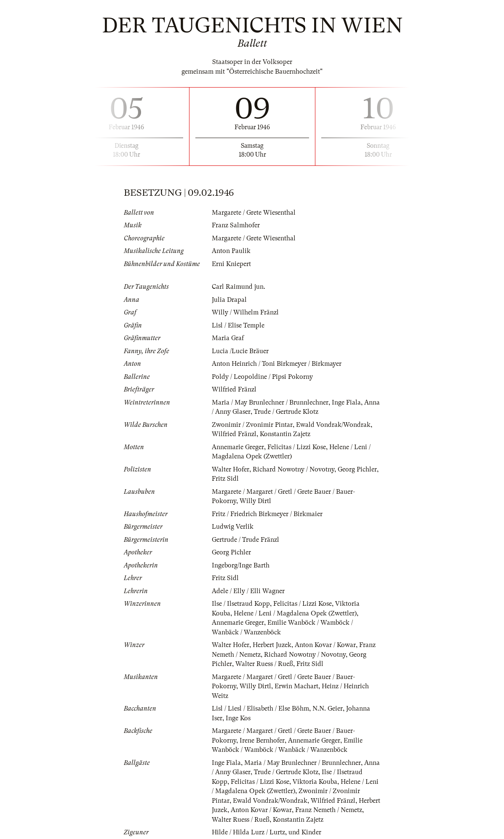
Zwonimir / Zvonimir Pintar (252, 425)
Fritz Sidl (225, 479)
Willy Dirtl (255, 501)
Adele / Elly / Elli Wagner (248, 591)
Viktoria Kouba (315, 782)
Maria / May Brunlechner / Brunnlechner (270, 402)
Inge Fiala (346, 402)
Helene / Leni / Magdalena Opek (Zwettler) (295, 613)
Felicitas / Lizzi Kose (297, 447)
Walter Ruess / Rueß (264, 664)
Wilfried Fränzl (234, 389)
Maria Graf (228, 338)
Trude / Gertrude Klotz (286, 412)
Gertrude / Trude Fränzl (245, 540)
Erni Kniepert (231, 264)
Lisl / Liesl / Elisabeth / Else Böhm (260, 708)
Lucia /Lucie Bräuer (240, 351)
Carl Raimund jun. (239, 287)
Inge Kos (238, 718)
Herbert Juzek (272, 645)
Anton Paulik (231, 251)
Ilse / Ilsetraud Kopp (241, 604)
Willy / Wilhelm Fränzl (245, 312)
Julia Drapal (229, 300)
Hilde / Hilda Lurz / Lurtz (248, 832)
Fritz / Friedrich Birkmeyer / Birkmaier (267, 514)
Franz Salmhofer (236, 225)
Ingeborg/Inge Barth (241, 565)
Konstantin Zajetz (285, 434)
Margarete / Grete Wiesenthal (254, 213)
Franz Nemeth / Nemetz (329, 810)
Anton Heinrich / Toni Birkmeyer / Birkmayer (277, 364)
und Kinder (305, 832)
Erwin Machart (296, 686)
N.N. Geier (328, 708)
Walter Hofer (231, 469)
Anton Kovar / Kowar (325, 645)
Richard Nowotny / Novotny (293, 469)
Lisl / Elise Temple (238, 325)
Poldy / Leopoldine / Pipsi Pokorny (262, 377)
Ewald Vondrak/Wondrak (333, 425)
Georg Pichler (357, 469)
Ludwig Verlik (233, 527)
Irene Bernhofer (262, 740)
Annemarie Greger (238, 447)
